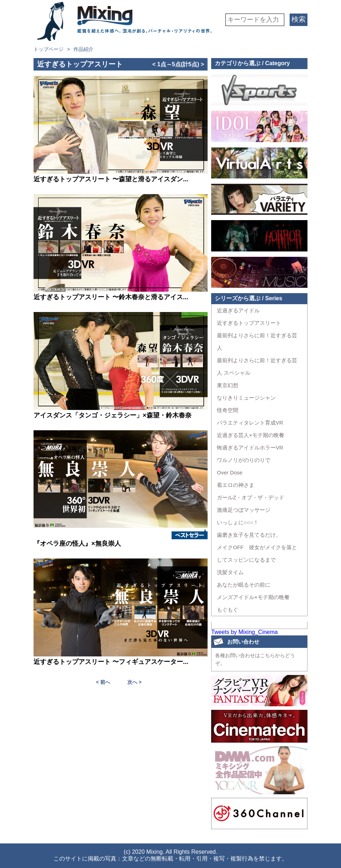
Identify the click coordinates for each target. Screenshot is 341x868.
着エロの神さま (236, 485)
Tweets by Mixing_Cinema (245, 632)
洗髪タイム (230, 572)
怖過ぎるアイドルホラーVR (250, 448)
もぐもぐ (228, 610)
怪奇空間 (228, 410)
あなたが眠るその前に (244, 585)
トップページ (49, 49)
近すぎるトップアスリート (249, 323)
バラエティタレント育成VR (250, 423)
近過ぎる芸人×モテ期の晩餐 (251, 435)
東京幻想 (228, 385)
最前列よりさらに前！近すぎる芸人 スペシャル (257, 367)
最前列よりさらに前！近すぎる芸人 (257, 342)
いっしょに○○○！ (238, 522)
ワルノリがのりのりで (244, 460)
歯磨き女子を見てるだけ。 (249, 535)
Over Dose (230, 472)
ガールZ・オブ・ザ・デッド (251, 497)
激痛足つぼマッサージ (244, 510)
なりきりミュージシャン (246, 398)
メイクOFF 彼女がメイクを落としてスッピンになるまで (257, 553)
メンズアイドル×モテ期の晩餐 (253, 597)
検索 (299, 19)
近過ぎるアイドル (238, 310)
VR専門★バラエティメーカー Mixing (126, 21)
